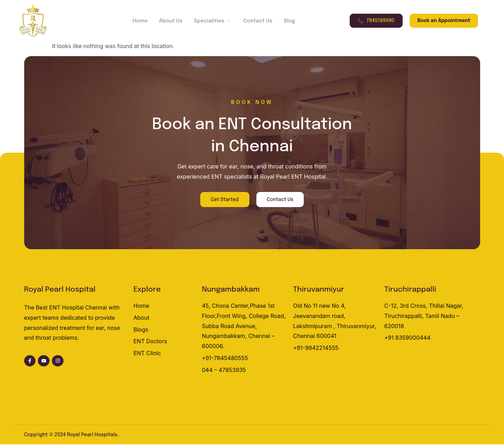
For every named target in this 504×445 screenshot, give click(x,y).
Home (142, 21)
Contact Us (257, 21)
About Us (171, 21)
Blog (287, 21)
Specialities (213, 21)
